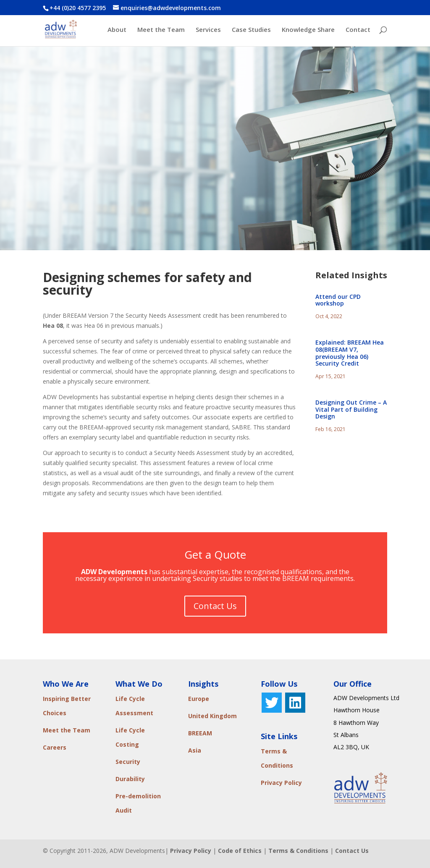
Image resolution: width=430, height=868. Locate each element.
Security (128, 762)
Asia (195, 750)
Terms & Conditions (298, 851)
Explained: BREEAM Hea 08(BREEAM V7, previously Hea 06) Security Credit (350, 353)
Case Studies (251, 30)
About (117, 30)
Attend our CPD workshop (338, 300)
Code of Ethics (240, 851)
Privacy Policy (281, 783)
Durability (130, 779)
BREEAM (200, 733)
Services (208, 30)
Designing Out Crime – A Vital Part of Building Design (351, 409)
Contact (358, 30)
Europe (199, 699)
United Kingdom (212, 716)
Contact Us (215, 606)
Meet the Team (161, 30)
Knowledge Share (308, 30)
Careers (55, 747)
